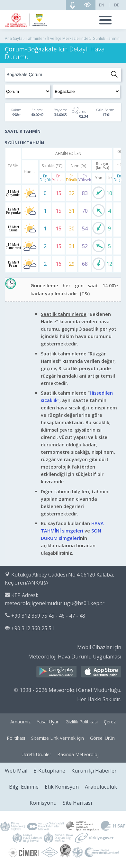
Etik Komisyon (62, 787)
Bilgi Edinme (24, 787)
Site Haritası (77, 803)
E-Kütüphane (49, 771)
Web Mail (16, 771)
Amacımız (20, 722)
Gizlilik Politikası (82, 722)
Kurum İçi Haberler (94, 771)
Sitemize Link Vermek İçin (58, 738)
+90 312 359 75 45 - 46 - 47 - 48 (48, 616)
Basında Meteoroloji (78, 754)
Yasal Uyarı (48, 722)
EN (102, 5)
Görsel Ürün (102, 738)
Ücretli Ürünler (36, 754)
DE (117, 5)
